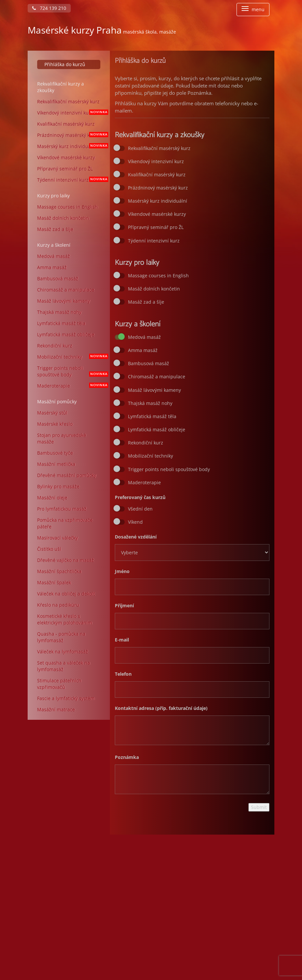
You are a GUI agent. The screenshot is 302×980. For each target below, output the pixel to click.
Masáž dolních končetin (63, 218)
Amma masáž (52, 267)
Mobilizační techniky (71, 357)
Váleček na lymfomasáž (63, 652)
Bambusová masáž (58, 278)
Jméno (122, 571)
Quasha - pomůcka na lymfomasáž (61, 637)
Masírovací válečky (58, 538)
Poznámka (127, 757)
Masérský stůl (52, 413)
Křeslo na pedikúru (58, 605)
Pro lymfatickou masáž (62, 509)
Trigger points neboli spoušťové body (71, 371)
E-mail (122, 640)
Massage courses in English (68, 207)
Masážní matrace (56, 709)
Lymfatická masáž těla (61, 323)
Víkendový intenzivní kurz (71, 113)
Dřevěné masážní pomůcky (67, 475)
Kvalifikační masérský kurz (66, 124)
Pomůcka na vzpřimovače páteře (65, 523)
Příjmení (124, 605)
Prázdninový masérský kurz (71, 135)
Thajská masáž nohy (59, 312)
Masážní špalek (54, 582)
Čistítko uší (49, 549)
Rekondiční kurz (55, 346)
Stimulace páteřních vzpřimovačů (59, 684)
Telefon (123, 674)
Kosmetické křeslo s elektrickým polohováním (65, 619)
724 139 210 (49, 8)
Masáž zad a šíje (55, 229)
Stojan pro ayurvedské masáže (62, 438)
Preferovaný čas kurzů (140, 497)
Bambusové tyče (55, 453)
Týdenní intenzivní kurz (71, 180)
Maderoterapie (71, 386)
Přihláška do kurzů (65, 64)
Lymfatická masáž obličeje (66, 334)
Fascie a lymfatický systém (66, 698)
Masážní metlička (56, 464)
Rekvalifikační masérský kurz (68, 101)
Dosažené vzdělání (136, 537)
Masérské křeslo (55, 424)
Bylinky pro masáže (58, 486)
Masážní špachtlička (59, 571)
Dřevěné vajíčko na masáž (66, 560)
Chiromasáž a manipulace (66, 290)
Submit (259, 807)
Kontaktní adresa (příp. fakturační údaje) (161, 708)
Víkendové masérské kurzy (66, 157)
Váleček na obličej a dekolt (66, 594)
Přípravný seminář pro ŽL (65, 169)
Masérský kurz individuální (71, 146)
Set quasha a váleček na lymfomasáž (64, 666)
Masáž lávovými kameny (64, 301)
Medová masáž (54, 256)
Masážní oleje (52, 498)
